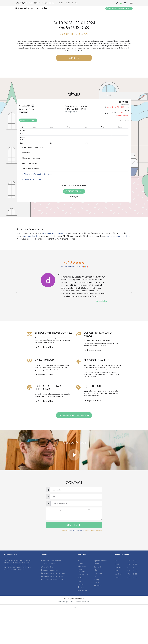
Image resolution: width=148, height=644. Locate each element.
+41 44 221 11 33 (48, 564)
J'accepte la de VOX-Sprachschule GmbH (82, 531)
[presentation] (17, 292)
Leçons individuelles (82, 565)
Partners (81, 584)
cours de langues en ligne (119, 236)
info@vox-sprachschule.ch (51, 561)
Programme (98, 573)
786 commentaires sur (74, 267)
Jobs (96, 570)
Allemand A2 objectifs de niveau (37, 174)
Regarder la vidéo (37, 347)
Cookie (96, 583)
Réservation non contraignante (119, 8)
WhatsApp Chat (47, 567)
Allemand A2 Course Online (55, 233)
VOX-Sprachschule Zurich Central (53, 573)
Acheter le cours (28, 120)
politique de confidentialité (77, 531)
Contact (80, 578)
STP (95, 576)
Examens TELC (83, 575)
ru (76, 3)
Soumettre (74, 525)
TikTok (81, 587)
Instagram (49, 3)
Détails (74, 58)
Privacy (97, 579)
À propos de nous (100, 561)
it (69, 3)
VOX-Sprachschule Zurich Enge (52, 576)
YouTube (98, 586)
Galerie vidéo (99, 567)
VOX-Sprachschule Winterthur (52, 579)
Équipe (96, 564)
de (62, 3)
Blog (79, 581)
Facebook (39, 3)
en (59, 3)
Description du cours (32, 179)
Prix (79, 561)
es (72, 3)
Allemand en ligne (32, 236)
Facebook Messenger (49, 570)
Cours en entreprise (81, 570)
